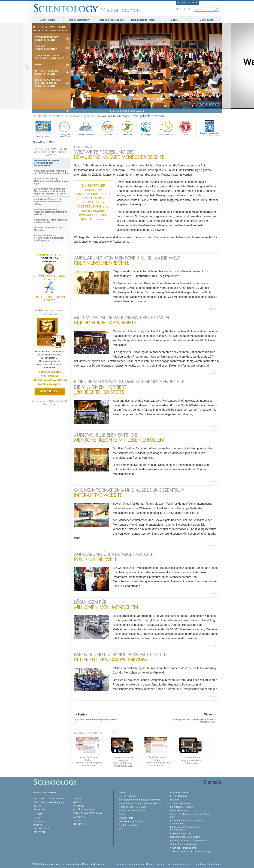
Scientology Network (181, 803)
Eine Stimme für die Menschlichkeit (138, 803)
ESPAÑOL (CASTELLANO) (87, 813)
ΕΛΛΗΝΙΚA (79, 817)
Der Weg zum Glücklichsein (64, 129)
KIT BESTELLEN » (50, 391)
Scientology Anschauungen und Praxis (140, 800)
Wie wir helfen (43, 136)
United (39, 65)
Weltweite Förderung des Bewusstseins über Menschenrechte (46, 163)
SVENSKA (78, 806)
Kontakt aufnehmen (130, 825)
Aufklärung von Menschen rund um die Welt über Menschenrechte (51, 172)
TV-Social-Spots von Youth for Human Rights (50, 57)
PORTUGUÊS (80, 824)
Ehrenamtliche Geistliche (111, 20)
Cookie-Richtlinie (156, 864)
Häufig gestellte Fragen (143, 20)
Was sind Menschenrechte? (46, 48)
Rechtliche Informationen (208, 864)
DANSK (38, 806)
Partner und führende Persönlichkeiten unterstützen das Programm (49, 238)
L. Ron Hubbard (48, 20)
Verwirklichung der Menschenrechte (47, 39)
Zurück (115, 111)
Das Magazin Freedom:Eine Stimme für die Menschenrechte (48, 83)
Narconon (127, 128)
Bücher (175, 20)
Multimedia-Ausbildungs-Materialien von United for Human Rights (51, 181)
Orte (121, 829)
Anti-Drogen (146, 128)
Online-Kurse (206, 20)
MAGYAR (78, 799)
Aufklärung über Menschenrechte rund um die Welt (51, 221)
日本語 (37, 818)
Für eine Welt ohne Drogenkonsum (189, 841)
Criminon (108, 128)
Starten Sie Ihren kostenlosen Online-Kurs (191, 816)
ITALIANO (78, 821)
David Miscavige (179, 811)
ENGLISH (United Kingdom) (49, 802)
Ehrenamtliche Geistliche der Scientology (186, 822)
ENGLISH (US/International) (49, 799)
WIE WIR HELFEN (47, 142)
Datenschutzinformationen (129, 864)
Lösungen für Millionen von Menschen (48, 229)
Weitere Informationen (131, 821)
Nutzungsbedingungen (180, 864)
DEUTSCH (39, 832)
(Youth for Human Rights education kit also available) (50, 403)
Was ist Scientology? (79, 20)
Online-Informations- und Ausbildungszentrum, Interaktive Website (50, 212)
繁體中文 (38, 825)
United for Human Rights (184, 844)
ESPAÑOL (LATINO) (84, 810)
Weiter (139, 111)
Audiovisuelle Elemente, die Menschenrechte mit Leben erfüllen (48, 202)
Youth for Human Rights (183, 848)
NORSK (77, 802)
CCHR (186, 128)
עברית (38, 814)
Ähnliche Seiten (187, 3)
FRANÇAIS (40, 810)
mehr (212, 309)
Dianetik (175, 800)
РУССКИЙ (39, 821)
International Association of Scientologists (185, 829)
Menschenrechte (166, 128)
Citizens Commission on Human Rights (191, 852)
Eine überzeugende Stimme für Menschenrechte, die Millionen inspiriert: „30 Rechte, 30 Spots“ (50, 191)
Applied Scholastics (86, 128)
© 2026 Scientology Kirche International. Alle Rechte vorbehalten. (68, 864)
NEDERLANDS (42, 829)
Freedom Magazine (210, 134)
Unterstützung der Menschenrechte (47, 72)
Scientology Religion (181, 807)
